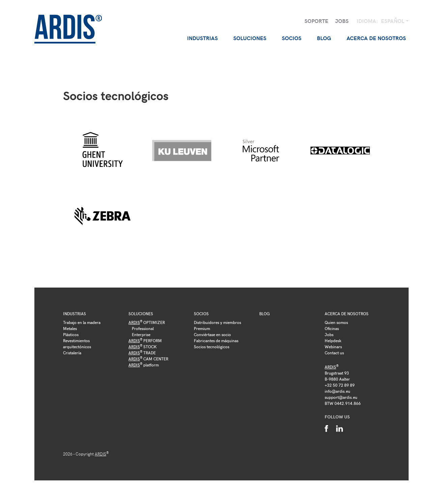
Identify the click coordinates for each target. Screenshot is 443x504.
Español (393, 21)
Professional (143, 328)
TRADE (142, 353)
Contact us (334, 353)
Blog (324, 38)
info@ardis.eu (337, 391)
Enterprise (141, 334)
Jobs (342, 21)
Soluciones (141, 314)
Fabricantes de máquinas (216, 340)
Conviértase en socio (212, 334)
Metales (70, 328)
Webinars (333, 347)
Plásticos (71, 334)
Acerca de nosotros (347, 314)
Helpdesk (333, 340)
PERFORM (145, 340)
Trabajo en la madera (82, 322)
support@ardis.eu (341, 397)
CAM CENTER (148, 359)
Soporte (316, 21)
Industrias (75, 314)
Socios (201, 314)
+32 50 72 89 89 (340, 385)
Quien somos (336, 322)
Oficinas (332, 328)
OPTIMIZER (147, 322)
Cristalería (72, 353)
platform (144, 365)
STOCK (143, 347)
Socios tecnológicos (212, 347)
